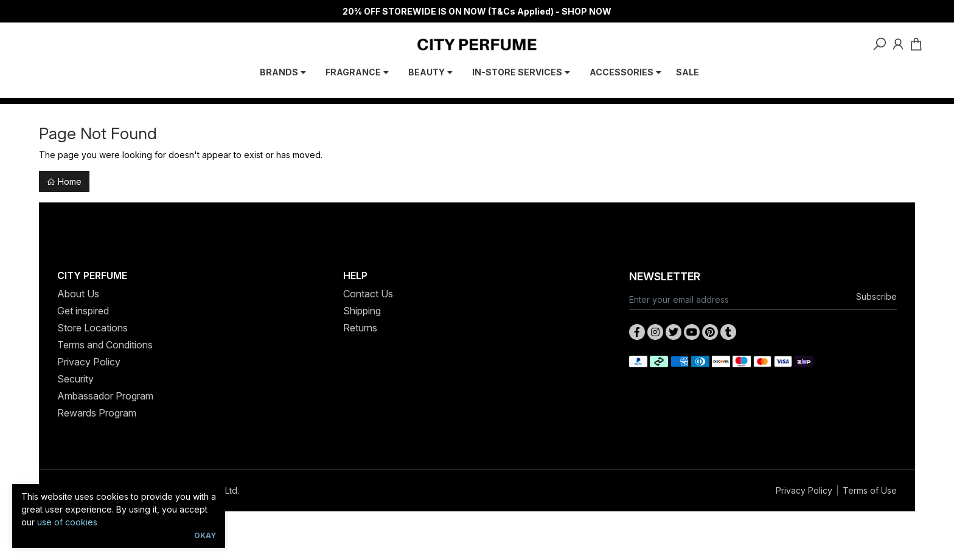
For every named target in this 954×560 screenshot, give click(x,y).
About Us (78, 294)
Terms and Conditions (105, 345)
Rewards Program (97, 413)
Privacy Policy (89, 362)
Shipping (362, 311)
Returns (360, 328)
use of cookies (67, 522)
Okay (205, 535)
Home (64, 181)
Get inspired (83, 311)
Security (75, 379)
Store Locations (92, 328)
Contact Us (368, 294)
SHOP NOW (587, 11)
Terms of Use (870, 490)
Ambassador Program (105, 396)
